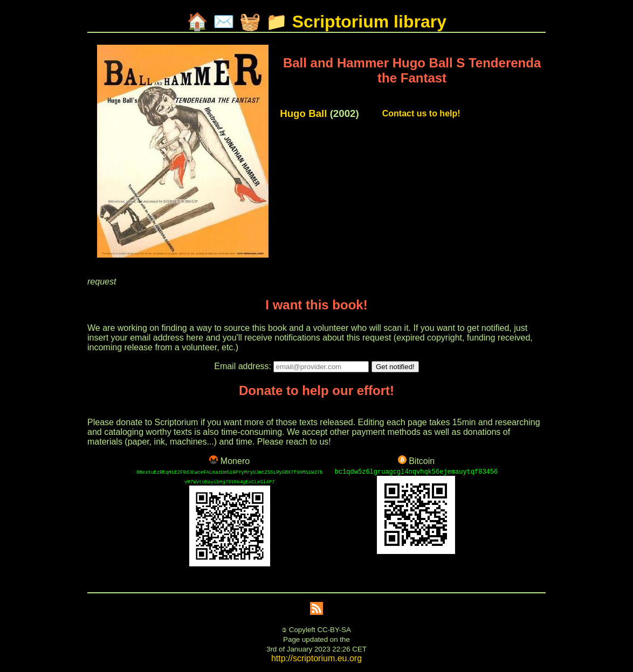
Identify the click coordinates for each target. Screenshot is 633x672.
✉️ (224, 22)
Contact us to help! (421, 113)
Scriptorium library (369, 22)
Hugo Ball (303, 113)
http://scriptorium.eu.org (316, 658)
